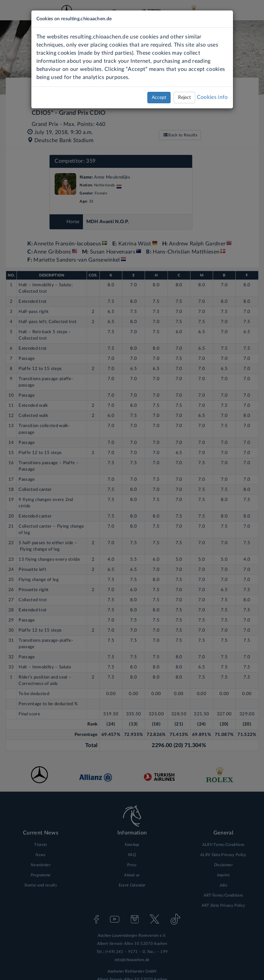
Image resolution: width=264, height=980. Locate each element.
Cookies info (212, 97)
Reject (184, 98)
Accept (159, 98)
